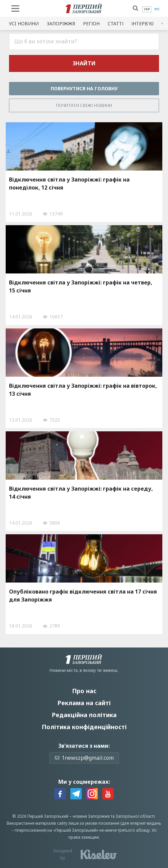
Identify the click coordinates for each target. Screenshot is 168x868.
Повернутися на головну (84, 88)
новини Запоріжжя (91, 816)
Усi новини (24, 23)
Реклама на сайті (84, 703)
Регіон (91, 23)
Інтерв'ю (142, 23)
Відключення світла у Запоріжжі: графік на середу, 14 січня (81, 493)
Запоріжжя (61, 23)
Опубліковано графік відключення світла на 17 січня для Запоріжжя (83, 596)
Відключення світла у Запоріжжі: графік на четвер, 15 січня (81, 286)
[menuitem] (147, 9)
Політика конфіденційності (84, 727)
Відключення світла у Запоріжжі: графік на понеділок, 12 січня (69, 184)
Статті (115, 23)
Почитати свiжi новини (84, 105)
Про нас (84, 691)
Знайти (84, 63)
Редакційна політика (84, 715)
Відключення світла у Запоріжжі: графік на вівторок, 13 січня (83, 390)
